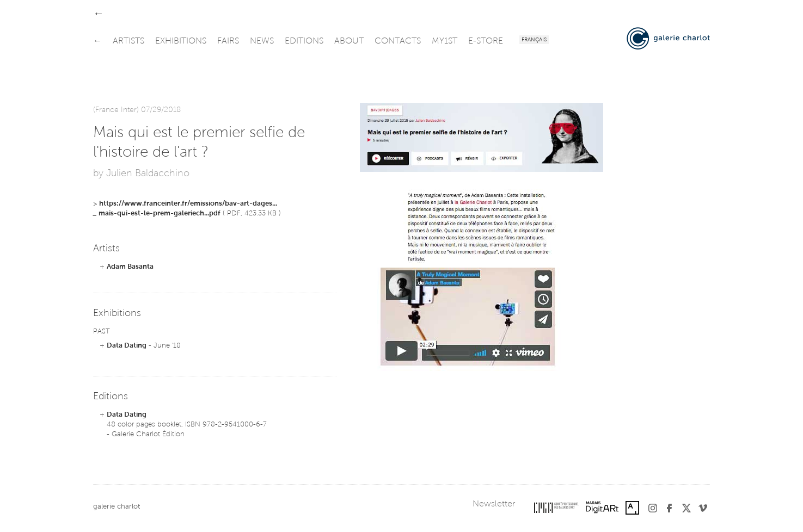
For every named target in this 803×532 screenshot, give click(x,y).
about (349, 41)
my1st (445, 41)
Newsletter (494, 504)
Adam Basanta (130, 267)
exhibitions (181, 41)
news (262, 41)
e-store (486, 41)
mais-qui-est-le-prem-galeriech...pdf (160, 214)
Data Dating (127, 346)
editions (304, 41)
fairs (228, 41)
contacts (398, 41)
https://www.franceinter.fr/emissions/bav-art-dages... (188, 204)
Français (534, 40)
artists (128, 41)
